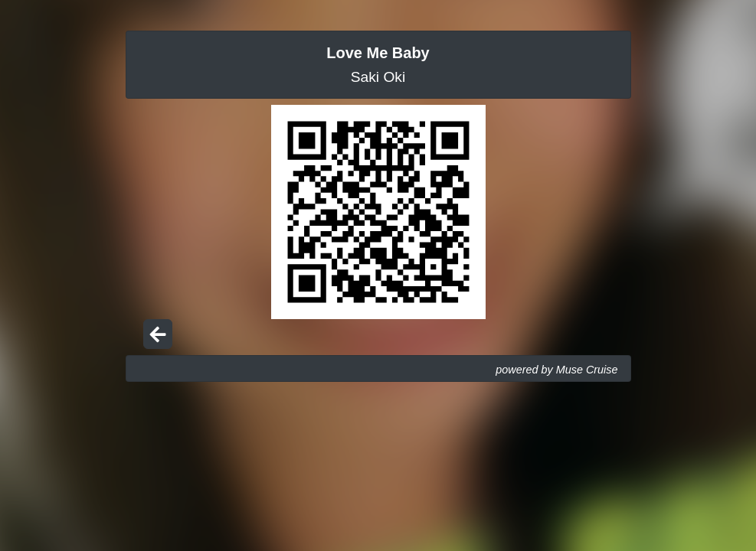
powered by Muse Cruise (556, 370)
